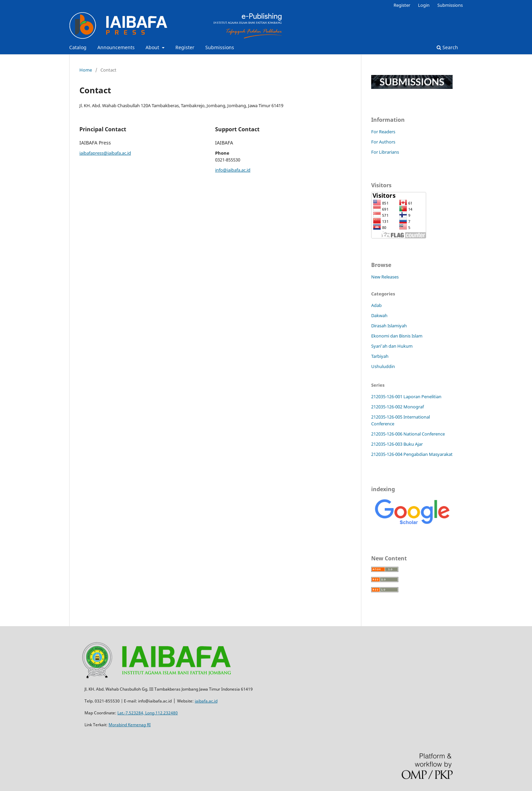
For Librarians (385, 152)
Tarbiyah (380, 356)
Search (447, 47)
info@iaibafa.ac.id (233, 170)
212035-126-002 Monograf (397, 407)
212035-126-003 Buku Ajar (397, 444)
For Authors (383, 142)
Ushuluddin (383, 366)
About (153, 47)
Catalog (78, 47)
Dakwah (379, 315)
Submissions (220, 47)
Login (424, 5)
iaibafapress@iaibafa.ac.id (105, 153)
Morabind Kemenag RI (130, 725)
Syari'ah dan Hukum (392, 346)
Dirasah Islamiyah (389, 326)
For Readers (383, 132)
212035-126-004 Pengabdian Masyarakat (412, 454)
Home (86, 70)
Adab (376, 305)
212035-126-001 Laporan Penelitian (406, 397)
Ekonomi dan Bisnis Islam (397, 336)
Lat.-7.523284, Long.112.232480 (148, 713)
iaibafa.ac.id (206, 701)
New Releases (385, 277)
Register (185, 47)
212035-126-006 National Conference (408, 434)
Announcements (116, 47)
